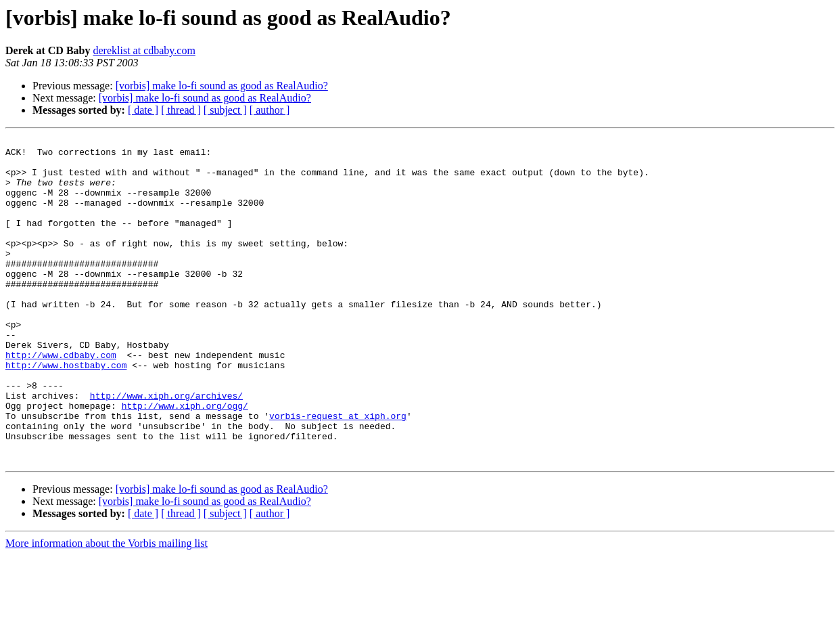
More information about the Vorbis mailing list (107, 608)
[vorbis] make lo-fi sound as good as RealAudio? (222, 86)
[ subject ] (225, 110)
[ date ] (143, 110)
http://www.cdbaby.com (61, 399)
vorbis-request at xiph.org (338, 472)
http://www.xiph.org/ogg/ (185, 460)
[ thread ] (181, 110)
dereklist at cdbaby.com (144, 50)
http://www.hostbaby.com (66, 412)
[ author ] (270, 110)
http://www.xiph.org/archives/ (166, 448)
